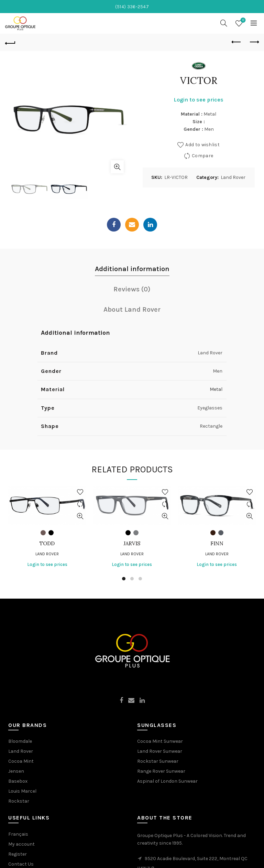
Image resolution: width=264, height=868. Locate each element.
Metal (216, 389)
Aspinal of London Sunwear (167, 781)
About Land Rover (132, 309)
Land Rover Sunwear (160, 751)
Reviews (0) (132, 289)
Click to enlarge (117, 167)
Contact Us (21, 864)
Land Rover (233, 177)
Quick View (80, 516)
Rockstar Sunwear (158, 761)
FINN (217, 544)
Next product (254, 42)
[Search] (224, 23)
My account (21, 844)
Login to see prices (199, 100)
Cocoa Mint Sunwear (160, 741)
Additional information (132, 269)
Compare (202, 156)
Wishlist (243, 20)
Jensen (16, 771)
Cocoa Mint (21, 761)
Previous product (237, 42)
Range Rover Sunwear (161, 771)
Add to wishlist (202, 145)
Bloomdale (20, 741)
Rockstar (19, 801)
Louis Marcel (22, 791)
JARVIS (132, 544)
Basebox (18, 781)
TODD (47, 544)
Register (18, 854)
